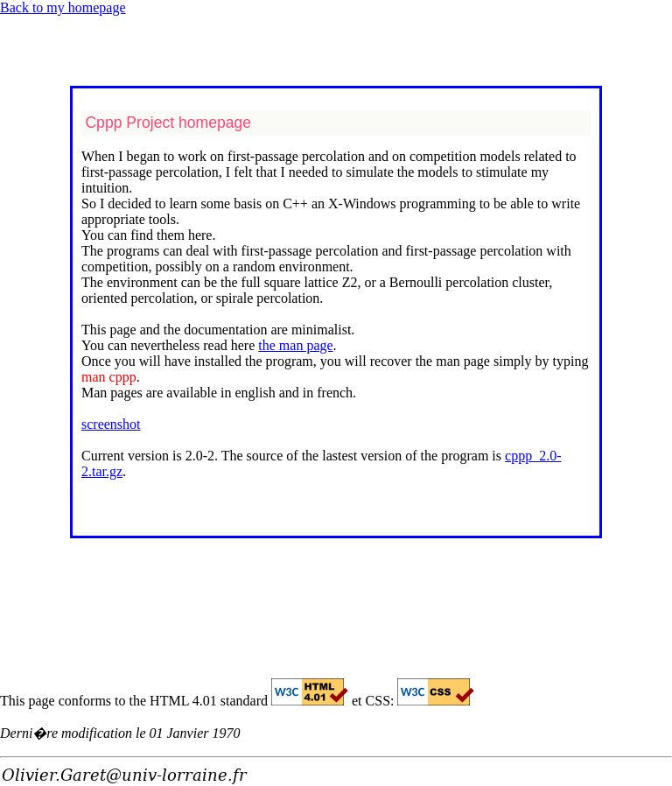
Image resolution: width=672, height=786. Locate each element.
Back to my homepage (63, 7)
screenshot (111, 424)
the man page (295, 345)
